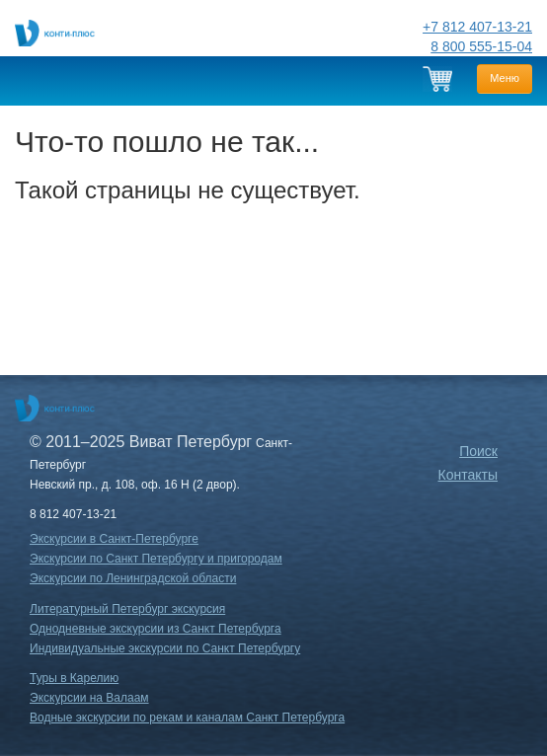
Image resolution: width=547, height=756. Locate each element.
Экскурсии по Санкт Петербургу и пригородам (156, 559)
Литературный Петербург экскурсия (127, 609)
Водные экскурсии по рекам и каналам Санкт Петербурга (187, 718)
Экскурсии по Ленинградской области (133, 578)
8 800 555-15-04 (481, 46)
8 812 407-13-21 (73, 514)
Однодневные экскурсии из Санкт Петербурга (156, 629)
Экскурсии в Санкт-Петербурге (114, 539)
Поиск (478, 451)
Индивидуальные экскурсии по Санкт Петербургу (165, 648)
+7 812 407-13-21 (477, 27)
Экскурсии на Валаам (89, 698)
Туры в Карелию (74, 678)
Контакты (468, 475)
